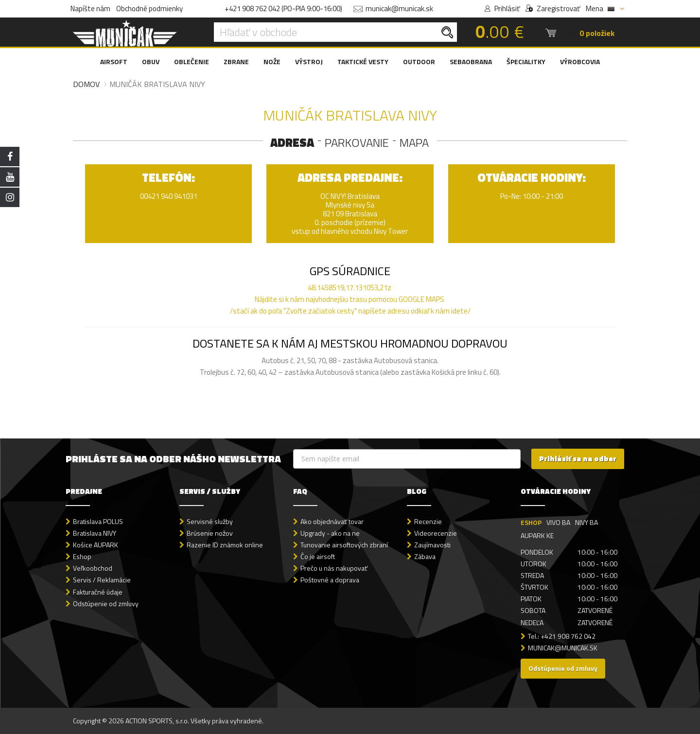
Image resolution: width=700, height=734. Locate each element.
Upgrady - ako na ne (330, 533)
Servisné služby (210, 521)
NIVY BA (586, 522)
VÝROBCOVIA (580, 61)
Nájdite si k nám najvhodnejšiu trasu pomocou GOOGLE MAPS (350, 299)
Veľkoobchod (93, 568)
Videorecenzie (436, 533)
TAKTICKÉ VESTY (363, 61)
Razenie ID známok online (225, 545)
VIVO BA (558, 522)
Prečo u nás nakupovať (334, 568)
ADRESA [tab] (292, 142)
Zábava (425, 556)
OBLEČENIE (192, 61)
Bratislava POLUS (98, 521)
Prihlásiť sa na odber (578, 459)
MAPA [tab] (414, 142)
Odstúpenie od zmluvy (106, 603)
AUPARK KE (537, 535)
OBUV (151, 61)
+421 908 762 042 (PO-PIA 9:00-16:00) (283, 9)
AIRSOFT (114, 61)
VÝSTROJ (309, 61)
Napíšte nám (90, 9)
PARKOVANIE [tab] (357, 142)
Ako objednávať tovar (332, 521)
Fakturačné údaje (98, 592)
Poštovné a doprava (330, 580)
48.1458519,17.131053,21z (350, 288)
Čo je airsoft (318, 556)
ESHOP (531, 522)
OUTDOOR (419, 61)
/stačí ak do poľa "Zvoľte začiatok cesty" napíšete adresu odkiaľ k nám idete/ (350, 305)
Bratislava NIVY (95, 533)
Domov (86, 84)
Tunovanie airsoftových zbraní (344, 545)
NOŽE (272, 61)
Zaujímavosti (432, 545)
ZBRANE (236, 61)
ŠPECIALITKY (526, 61)
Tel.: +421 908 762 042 (562, 636)
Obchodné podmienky (149, 9)
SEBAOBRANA (471, 61)
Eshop (82, 556)
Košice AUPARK (96, 545)
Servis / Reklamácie (102, 580)
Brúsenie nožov (210, 533)
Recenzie (428, 521)
